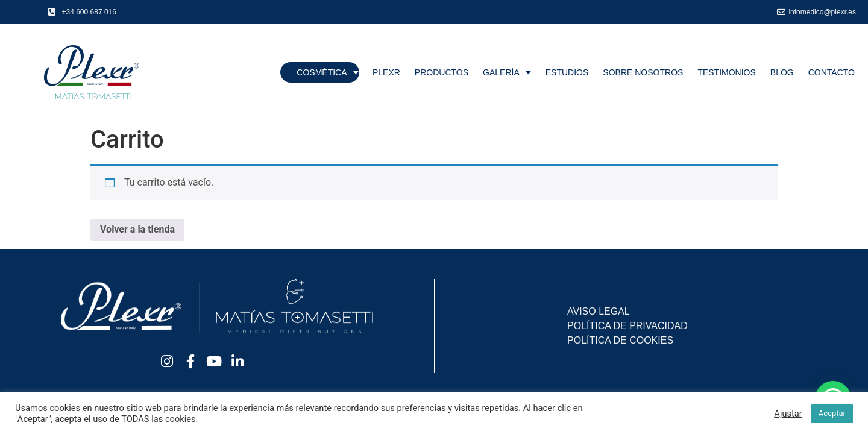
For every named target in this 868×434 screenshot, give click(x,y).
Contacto (832, 72)
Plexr (386, 72)
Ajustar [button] (788, 414)
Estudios (567, 72)
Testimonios (726, 72)
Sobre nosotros (643, 72)
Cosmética (327, 72)
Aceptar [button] (832, 413)
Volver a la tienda (137, 229)
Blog (782, 72)
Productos (442, 72)
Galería (507, 72)
